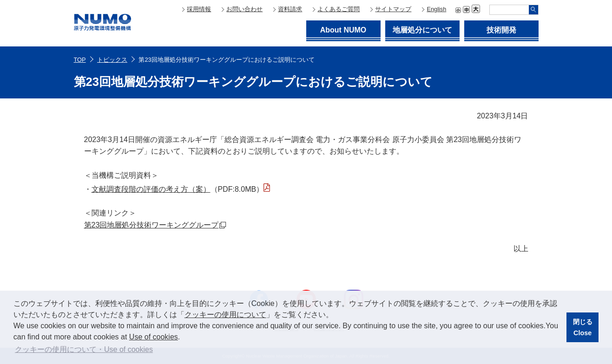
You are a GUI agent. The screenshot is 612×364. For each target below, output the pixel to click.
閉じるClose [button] (583, 327)
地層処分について (422, 30)
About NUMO (343, 30)
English (436, 9)
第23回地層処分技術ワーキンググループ (151, 225)
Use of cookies (154, 337)
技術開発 (501, 30)
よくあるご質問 (339, 9)
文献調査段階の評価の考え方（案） (151, 189)
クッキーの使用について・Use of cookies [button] (84, 349)
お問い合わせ (244, 9)
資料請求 (290, 9)
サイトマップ (393, 9)
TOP (80, 60)
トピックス (112, 60)
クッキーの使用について (225, 315)
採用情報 (199, 9)
